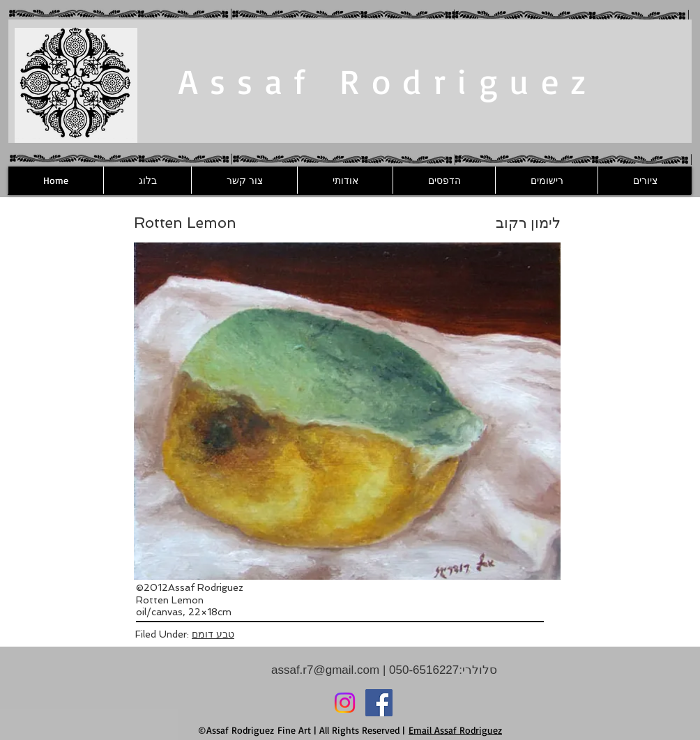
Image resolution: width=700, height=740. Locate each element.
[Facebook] (379, 703)
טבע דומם (213, 634)
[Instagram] (345, 703)
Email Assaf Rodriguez (455, 730)
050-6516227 (422, 670)
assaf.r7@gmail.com (325, 670)
